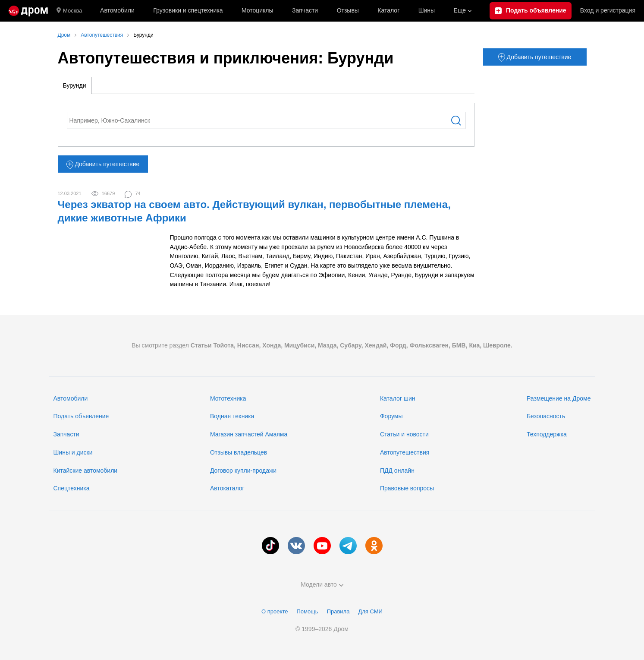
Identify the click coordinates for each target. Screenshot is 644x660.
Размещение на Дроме (559, 398)
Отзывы (348, 10)
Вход (608, 11)
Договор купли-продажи (243, 471)
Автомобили (117, 10)
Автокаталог (227, 488)
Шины (427, 10)
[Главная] (28, 11)
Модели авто (322, 584)
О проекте (275, 611)
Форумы (391, 416)
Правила (338, 611)
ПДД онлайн (397, 471)
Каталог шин (398, 398)
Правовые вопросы (407, 488)
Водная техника (232, 416)
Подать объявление (81, 416)
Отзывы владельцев (239, 452)
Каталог (388, 10)
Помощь (307, 611)
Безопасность (546, 416)
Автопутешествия (405, 452)
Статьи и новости (404, 434)
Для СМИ (370, 611)
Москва (69, 11)
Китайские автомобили (86, 471)
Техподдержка (547, 434)
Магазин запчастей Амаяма (249, 434)
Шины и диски (73, 452)
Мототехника (228, 398)
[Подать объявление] (531, 11)
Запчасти (305, 10)
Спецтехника (72, 488)
